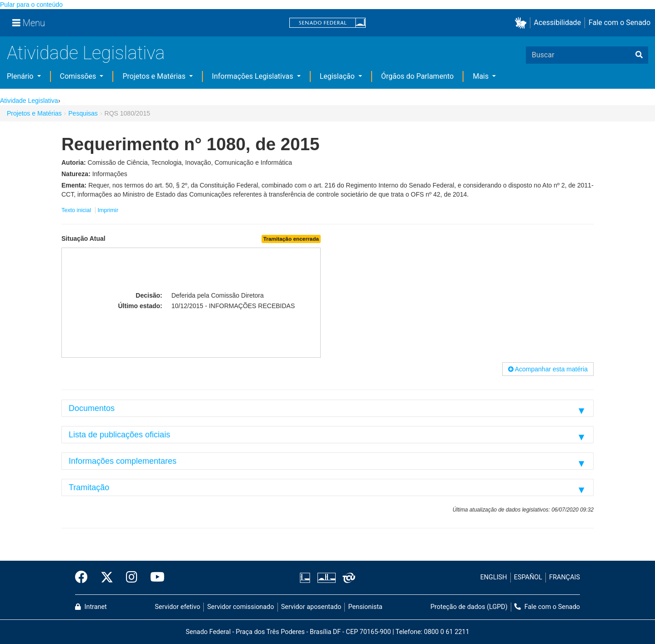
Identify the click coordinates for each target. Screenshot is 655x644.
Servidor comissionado (241, 607)
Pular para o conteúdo (31, 5)
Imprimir (108, 210)
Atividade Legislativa (86, 53)
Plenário (21, 76)
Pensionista (365, 607)
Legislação (338, 76)
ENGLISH (494, 577)
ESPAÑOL (528, 577)
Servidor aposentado (311, 607)
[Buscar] (639, 55)
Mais (481, 76)
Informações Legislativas (254, 76)
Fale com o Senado (620, 23)
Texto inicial (77, 210)
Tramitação (89, 487)
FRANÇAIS (564, 577)
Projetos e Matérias (155, 76)
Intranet (91, 607)
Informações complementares (123, 461)
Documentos (92, 408)
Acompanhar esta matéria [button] (548, 369)
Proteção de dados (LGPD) (469, 607)
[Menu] (29, 23)
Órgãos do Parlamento (418, 76)
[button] (522, 23)
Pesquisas (83, 113)
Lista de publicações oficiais (119, 435)
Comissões (79, 76)
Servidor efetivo (177, 607)
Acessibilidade (558, 23)
